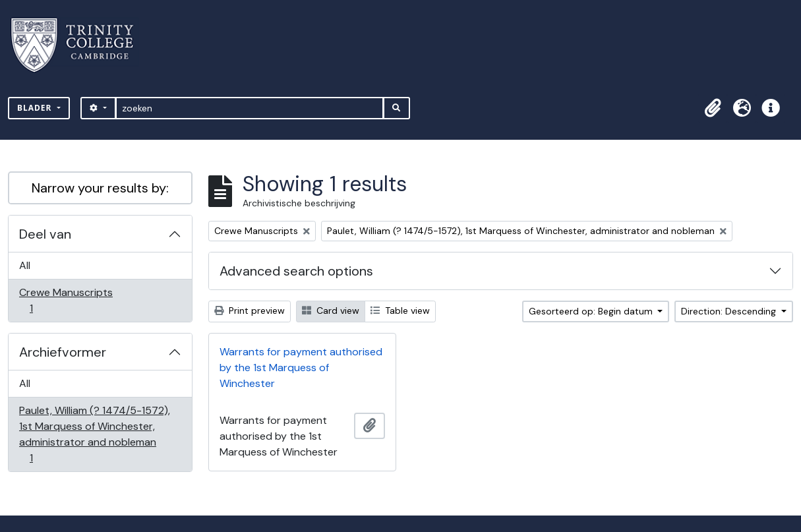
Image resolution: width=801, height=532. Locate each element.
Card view (331, 310)
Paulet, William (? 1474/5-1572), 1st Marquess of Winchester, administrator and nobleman (94, 434)
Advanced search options (296, 271)
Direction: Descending (730, 311)
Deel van (45, 234)
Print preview (250, 310)
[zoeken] (250, 108)
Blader (36, 108)
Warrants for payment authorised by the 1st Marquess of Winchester (301, 368)
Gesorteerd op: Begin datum (592, 311)
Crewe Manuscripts (66, 300)
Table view (400, 310)
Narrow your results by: (100, 188)
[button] (713, 108)
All (25, 265)
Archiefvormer (63, 352)
